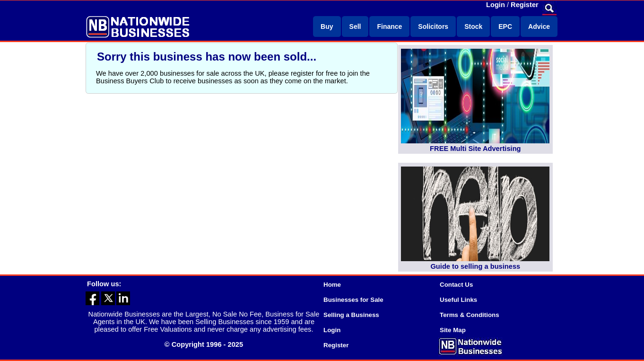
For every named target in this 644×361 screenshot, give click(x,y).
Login (496, 5)
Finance (389, 26)
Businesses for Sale (353, 300)
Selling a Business (351, 315)
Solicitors (433, 26)
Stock (473, 26)
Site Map (453, 330)
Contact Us (456, 285)
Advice (539, 26)
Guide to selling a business (475, 266)
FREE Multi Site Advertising (475, 149)
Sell (355, 26)
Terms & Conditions (470, 315)
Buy (327, 26)
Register (525, 5)
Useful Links (458, 300)
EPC (505, 26)
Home (332, 285)
